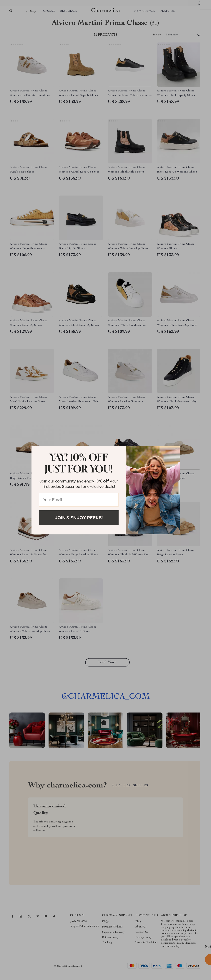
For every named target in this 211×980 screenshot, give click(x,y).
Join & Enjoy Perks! (79, 518)
